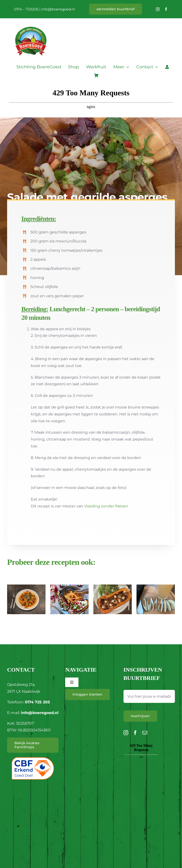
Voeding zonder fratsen (106, 506)
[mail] (145, 733)
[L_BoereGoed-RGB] (31, 21)
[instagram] (158, 9)
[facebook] (166, 9)
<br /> (141, 769)
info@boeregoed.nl (58, 9)
